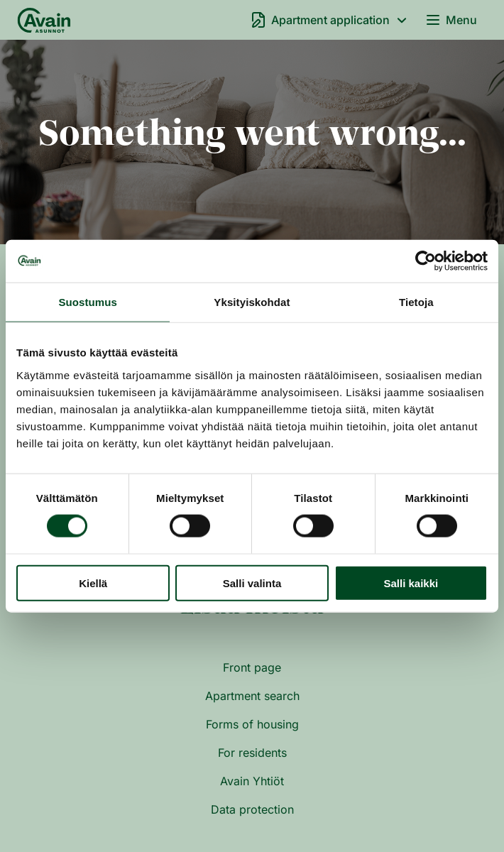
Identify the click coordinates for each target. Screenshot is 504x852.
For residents (252, 753)
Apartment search (252, 696)
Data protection (252, 809)
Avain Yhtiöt (252, 781)
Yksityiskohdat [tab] (252, 302)
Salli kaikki (411, 583)
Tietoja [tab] (416, 302)
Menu (451, 20)
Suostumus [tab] (88, 302)
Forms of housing (252, 724)
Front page (252, 667)
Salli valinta (252, 583)
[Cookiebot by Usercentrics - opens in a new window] (426, 261)
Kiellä (93, 583)
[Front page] (44, 20)
